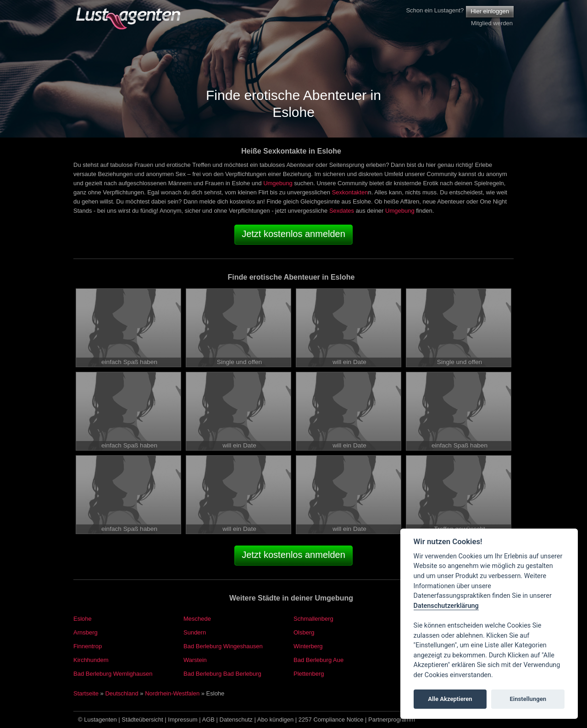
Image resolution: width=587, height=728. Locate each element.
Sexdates (342, 211)
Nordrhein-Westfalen (172, 693)
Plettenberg (309, 674)
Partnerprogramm (392, 720)
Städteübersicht (142, 720)
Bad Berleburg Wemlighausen (113, 674)
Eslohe (83, 619)
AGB (208, 720)
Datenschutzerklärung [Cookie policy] (446, 606)
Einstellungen (528, 699)
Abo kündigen (276, 720)
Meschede (197, 619)
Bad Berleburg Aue (318, 660)
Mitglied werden (492, 23)
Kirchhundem (91, 660)
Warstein (195, 660)
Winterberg (308, 646)
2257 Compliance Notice (331, 720)
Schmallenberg (313, 619)
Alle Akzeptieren (450, 699)
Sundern (195, 632)
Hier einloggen (490, 11)
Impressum (183, 720)
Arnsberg (86, 632)
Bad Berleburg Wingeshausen (223, 646)
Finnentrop (88, 646)
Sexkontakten (350, 192)
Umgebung (278, 183)
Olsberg (304, 632)
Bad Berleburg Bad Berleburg (222, 674)
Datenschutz (236, 720)
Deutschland (122, 693)
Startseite (86, 693)
